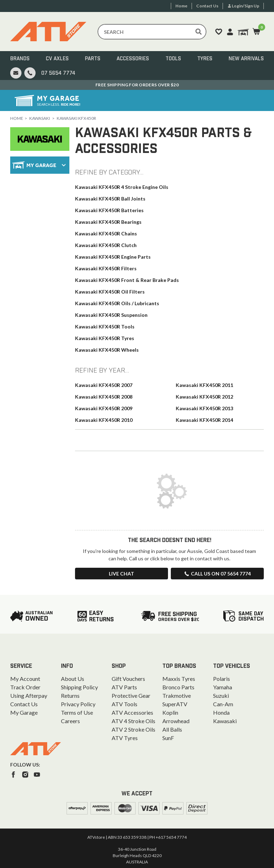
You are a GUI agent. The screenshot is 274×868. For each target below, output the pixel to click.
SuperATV (175, 704)
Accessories (133, 59)
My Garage (24, 712)
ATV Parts (124, 687)
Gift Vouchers (128, 679)
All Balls (172, 729)
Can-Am (223, 704)
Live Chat (122, 574)
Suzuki (221, 695)
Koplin (170, 712)
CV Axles (57, 59)
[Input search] (152, 32)
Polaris (222, 679)
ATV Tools (124, 704)
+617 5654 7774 (171, 837)
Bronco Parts (178, 687)
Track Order (25, 687)
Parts (93, 59)
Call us (217, 574)
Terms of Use (77, 712)
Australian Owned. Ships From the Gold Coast (137, 85)
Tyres (205, 59)
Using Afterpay (29, 695)
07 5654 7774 (58, 73)
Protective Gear (131, 695)
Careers (70, 721)
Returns (70, 695)
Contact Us (24, 704)
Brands (20, 59)
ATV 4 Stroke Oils (133, 721)
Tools (173, 59)
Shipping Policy (79, 687)
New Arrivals (246, 59)
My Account (25, 679)
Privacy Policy (78, 704)
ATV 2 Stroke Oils (133, 729)
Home (17, 118)
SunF (168, 738)
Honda (221, 712)
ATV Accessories (132, 712)
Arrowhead (176, 721)
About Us (73, 679)
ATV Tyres (125, 738)
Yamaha (223, 687)
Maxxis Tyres (179, 679)
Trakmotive (177, 695)
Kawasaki (40, 118)
